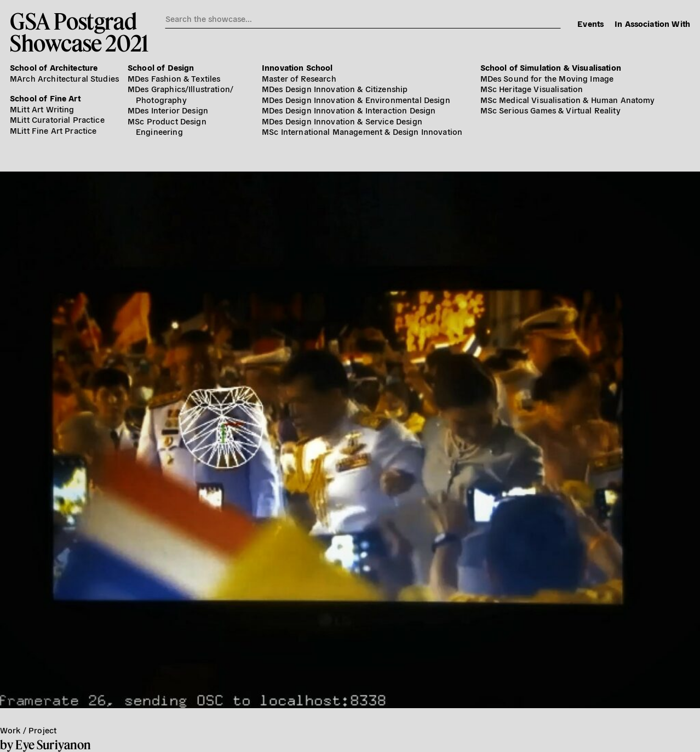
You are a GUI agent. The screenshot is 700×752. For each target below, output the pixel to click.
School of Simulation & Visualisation (551, 67)
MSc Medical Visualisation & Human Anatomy (568, 99)
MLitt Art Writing (42, 109)
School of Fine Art (45, 98)
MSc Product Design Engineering (167, 126)
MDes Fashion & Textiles (174, 78)
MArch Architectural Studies (64, 78)
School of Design (161, 67)
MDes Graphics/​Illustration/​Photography (180, 94)
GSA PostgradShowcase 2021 (79, 32)
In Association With (652, 23)
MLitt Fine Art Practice (53, 130)
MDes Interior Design (168, 110)
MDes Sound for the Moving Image (547, 78)
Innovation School (297, 67)
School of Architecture (54, 67)
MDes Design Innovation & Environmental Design (356, 99)
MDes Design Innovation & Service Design (342, 121)
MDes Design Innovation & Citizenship (335, 89)
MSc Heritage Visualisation (532, 89)
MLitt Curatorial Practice (57, 119)
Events (590, 23)
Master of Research (299, 78)
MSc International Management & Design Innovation (362, 131)
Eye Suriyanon (53, 745)
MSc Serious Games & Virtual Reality (550, 110)
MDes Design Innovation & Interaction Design (349, 110)
